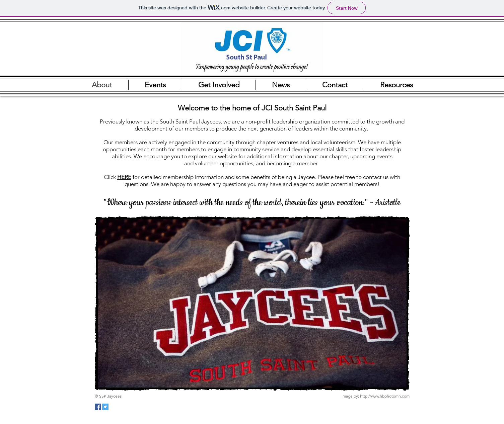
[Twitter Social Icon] (105, 407)
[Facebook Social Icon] (98, 407)
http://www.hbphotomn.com (385, 396)
